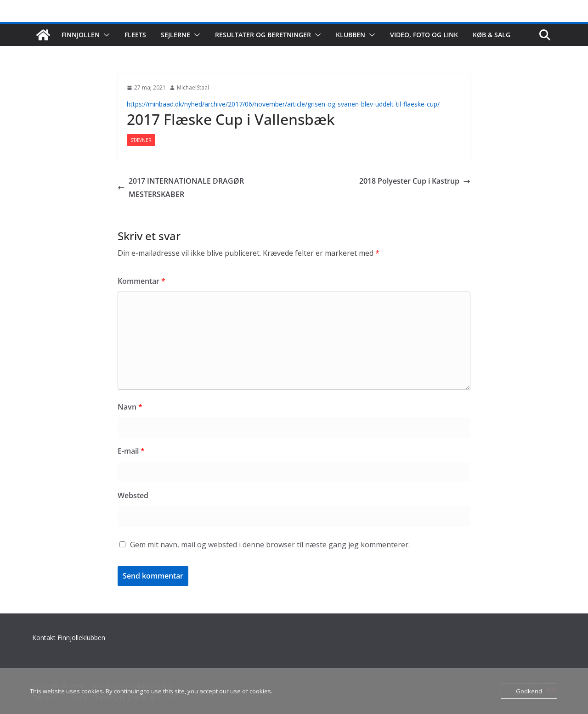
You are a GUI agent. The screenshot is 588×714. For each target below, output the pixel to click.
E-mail (131, 451)
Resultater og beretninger (263, 35)
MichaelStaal (193, 87)
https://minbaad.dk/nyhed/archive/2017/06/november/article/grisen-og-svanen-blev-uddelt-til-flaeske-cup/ (283, 104)
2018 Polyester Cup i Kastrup (415, 181)
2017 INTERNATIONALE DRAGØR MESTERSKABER (181, 188)
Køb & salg (492, 35)
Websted (133, 495)
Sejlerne (175, 35)
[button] (105, 35)
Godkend (529, 691)
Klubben (351, 35)
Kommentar (141, 281)
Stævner (141, 140)
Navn (130, 407)
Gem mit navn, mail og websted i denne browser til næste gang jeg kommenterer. (270, 545)
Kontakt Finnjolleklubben (69, 638)
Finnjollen (81, 35)
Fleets (135, 35)
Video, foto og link (424, 35)
